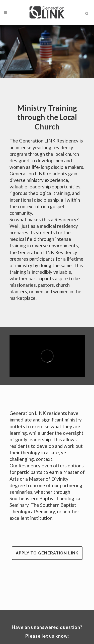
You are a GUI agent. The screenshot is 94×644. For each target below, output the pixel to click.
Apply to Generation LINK (47, 553)
